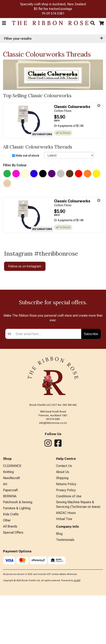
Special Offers (13, 581)
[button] (4, 23)
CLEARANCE (12, 514)
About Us (63, 521)
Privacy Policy (66, 539)
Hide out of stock (27, 156)
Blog (59, 582)
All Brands (10, 575)
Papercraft (10, 539)
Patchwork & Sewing (18, 551)
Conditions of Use (69, 545)
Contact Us (64, 514)
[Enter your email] (47, 382)
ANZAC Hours (66, 561)
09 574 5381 (55, 13)
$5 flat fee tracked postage (53, 9)
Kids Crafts (11, 563)
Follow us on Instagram (25, 266)
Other (7, 569)
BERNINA (10, 545)
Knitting (8, 521)
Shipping (62, 527)
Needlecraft (11, 527)
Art (5, 533)
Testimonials (65, 588)
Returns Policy (66, 533)
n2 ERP (77, 629)
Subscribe (91, 382)
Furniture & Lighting (17, 557)
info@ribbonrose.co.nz (53, 472)
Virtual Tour (64, 568)
